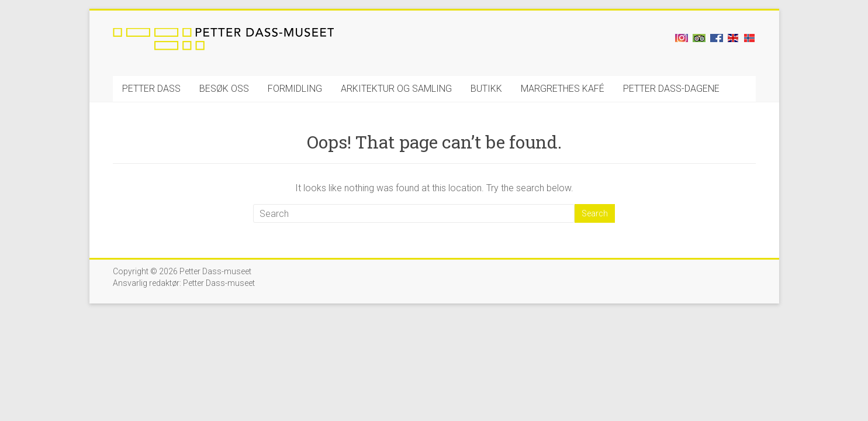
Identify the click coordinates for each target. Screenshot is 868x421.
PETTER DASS (151, 89)
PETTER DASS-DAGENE (671, 89)
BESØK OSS (224, 89)
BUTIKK (486, 89)
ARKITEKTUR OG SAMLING (396, 89)
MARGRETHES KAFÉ (563, 89)
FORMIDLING (295, 89)
